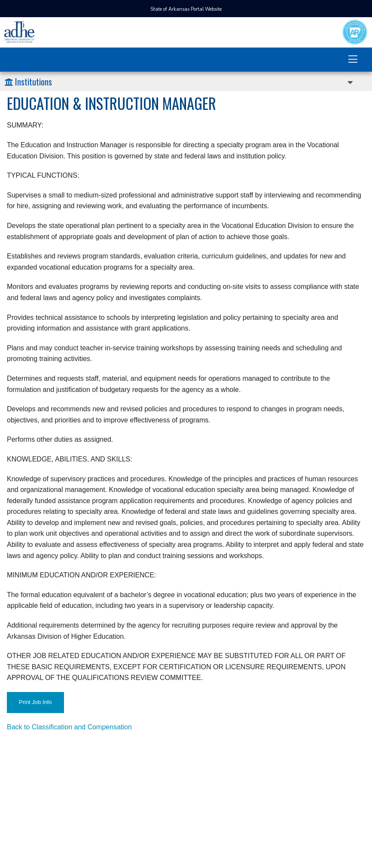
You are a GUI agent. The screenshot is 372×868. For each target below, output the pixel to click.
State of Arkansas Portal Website (186, 9)
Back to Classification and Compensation (69, 727)
